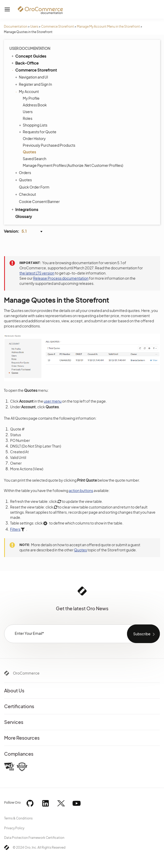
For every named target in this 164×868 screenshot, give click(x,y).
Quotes (29, 152)
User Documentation (30, 48)
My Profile (31, 98)
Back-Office (25, 63)
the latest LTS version (37, 273)
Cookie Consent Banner (39, 201)
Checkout (26, 194)
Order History (34, 138)
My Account (28, 91)
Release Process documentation (61, 278)
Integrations (24, 209)
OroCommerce (26, 673)
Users (34, 26)
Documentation (16, 26)
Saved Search (35, 159)
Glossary (24, 216)
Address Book (35, 105)
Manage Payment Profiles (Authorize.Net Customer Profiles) (73, 165)
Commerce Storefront (58, 26)
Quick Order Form (34, 187)
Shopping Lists (34, 125)
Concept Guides (28, 56)
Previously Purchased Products (49, 145)
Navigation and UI (32, 77)
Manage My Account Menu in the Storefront (108, 26)
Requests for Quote (38, 132)
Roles (28, 118)
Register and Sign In (34, 84)
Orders (24, 173)
